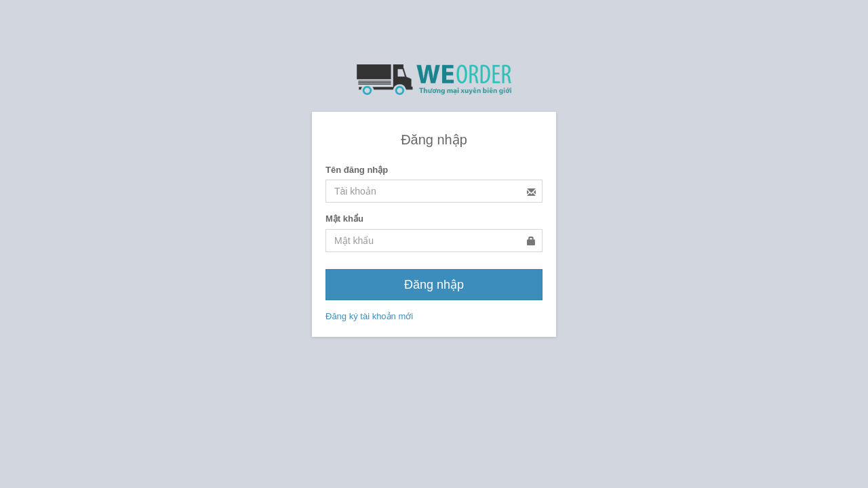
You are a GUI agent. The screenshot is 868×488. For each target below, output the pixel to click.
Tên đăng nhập (357, 170)
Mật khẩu (344, 219)
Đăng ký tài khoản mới (369, 316)
